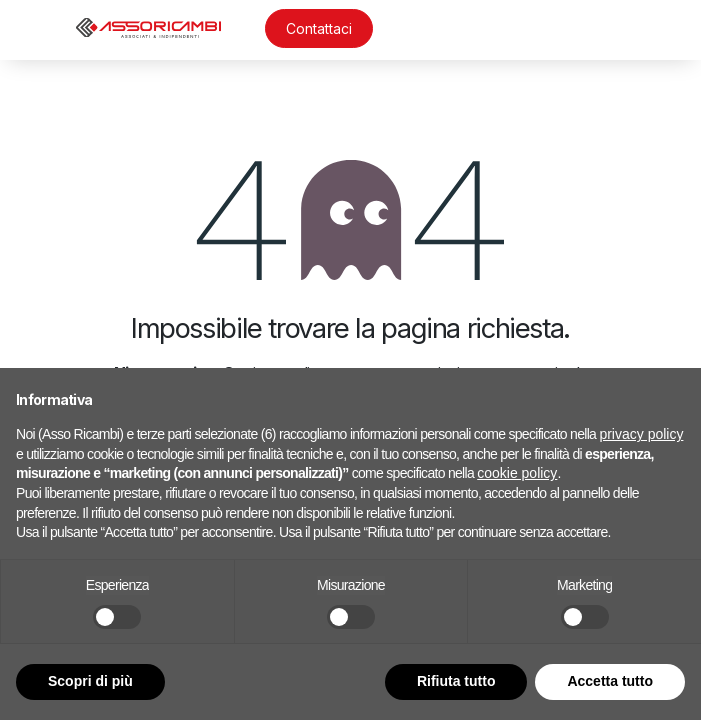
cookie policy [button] (517, 473)
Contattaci (319, 28)
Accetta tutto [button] (610, 681)
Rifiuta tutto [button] (456, 681)
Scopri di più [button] (90, 681)
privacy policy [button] (641, 434)
